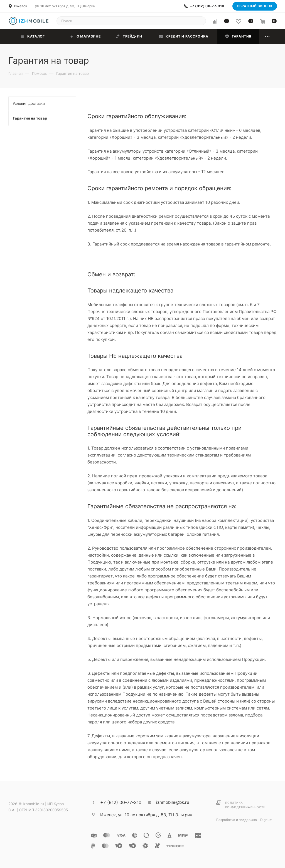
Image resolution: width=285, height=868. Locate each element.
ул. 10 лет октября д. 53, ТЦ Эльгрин (65, 6)
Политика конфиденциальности (245, 805)
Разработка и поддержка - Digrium (244, 820)
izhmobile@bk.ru (173, 802)
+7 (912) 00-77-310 (207, 6)
